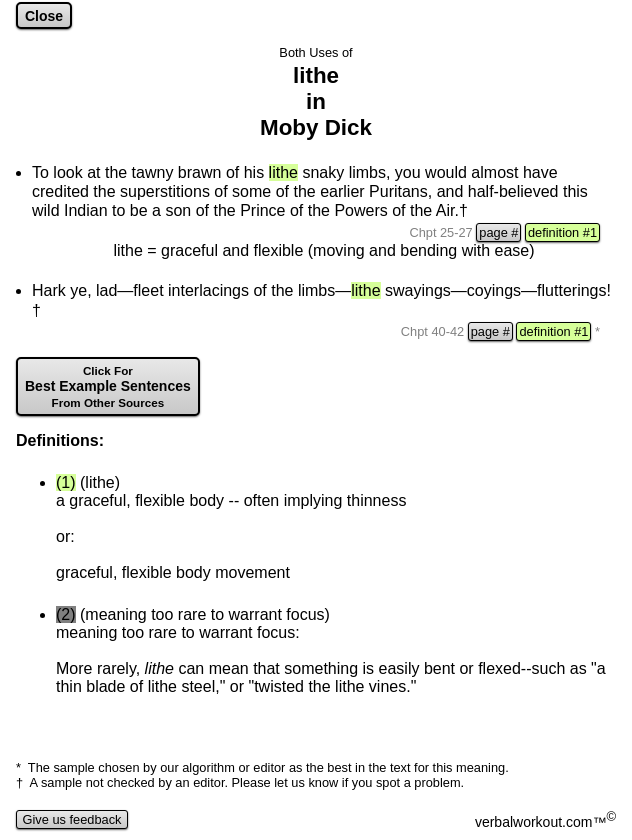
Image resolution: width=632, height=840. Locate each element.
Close (44, 16)
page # (498, 232)
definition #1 (562, 232)
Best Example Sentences (108, 386)
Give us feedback (72, 819)
